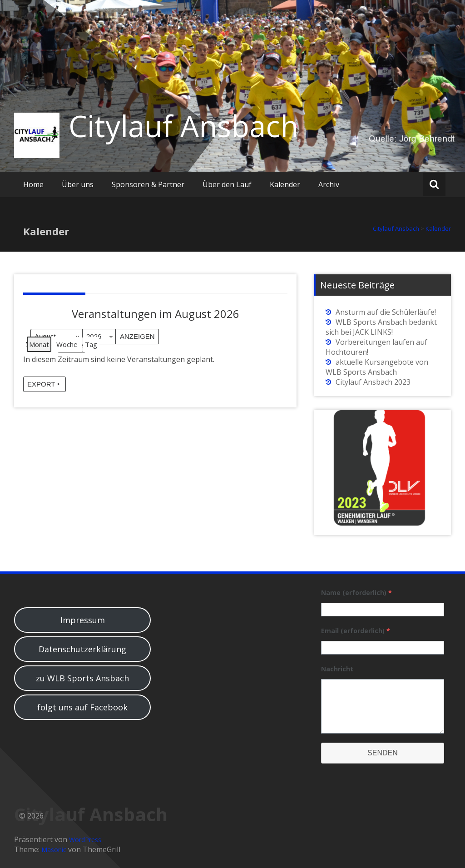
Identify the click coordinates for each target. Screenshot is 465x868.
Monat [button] (39, 344)
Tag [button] (91, 344)
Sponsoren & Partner (148, 184)
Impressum (83, 620)
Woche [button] (67, 344)
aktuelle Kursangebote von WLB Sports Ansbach (377, 367)
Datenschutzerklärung (82, 649)
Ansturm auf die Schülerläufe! (386, 312)
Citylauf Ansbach (183, 126)
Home (33, 184)
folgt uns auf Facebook (82, 707)
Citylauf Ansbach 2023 (373, 382)
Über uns (78, 184)
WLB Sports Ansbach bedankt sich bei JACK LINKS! (381, 327)
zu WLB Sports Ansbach (82, 678)
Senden (383, 753)
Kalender (285, 184)
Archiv (329, 184)
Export (45, 384)
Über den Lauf (227, 184)
